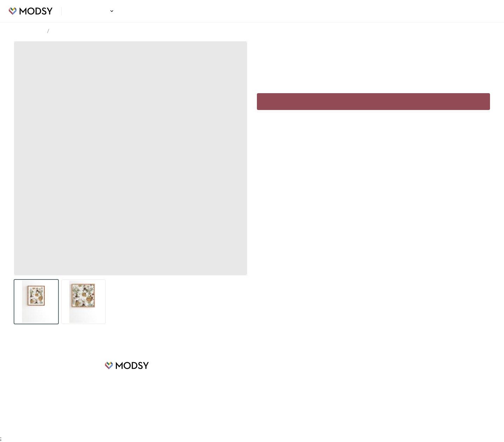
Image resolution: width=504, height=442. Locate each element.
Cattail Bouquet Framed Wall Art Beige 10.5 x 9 (102, 32)
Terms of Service (305, 386)
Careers (184, 386)
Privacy (295, 396)
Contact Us (299, 407)
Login (485, 11)
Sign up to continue (373, 116)
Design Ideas (93, 11)
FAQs (293, 375)
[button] (111, 11)
